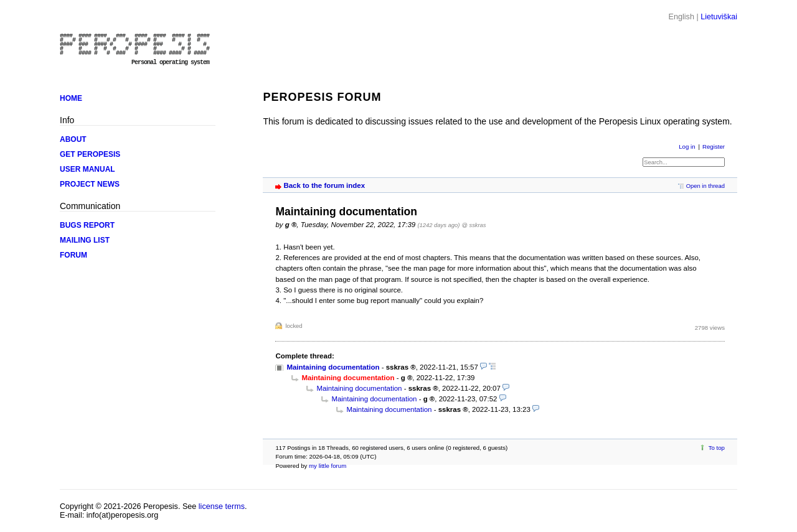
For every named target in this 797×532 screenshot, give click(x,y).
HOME (71, 98)
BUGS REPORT (87, 225)
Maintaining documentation (333, 367)
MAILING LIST (85, 240)
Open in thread (705, 186)
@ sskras (474, 225)
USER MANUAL (87, 169)
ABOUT (73, 139)
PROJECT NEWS (90, 184)
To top (717, 448)
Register (714, 147)
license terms (222, 506)
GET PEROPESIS (90, 154)
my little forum (328, 466)
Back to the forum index (324, 185)
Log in (687, 147)
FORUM (73, 255)
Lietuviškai (719, 17)
